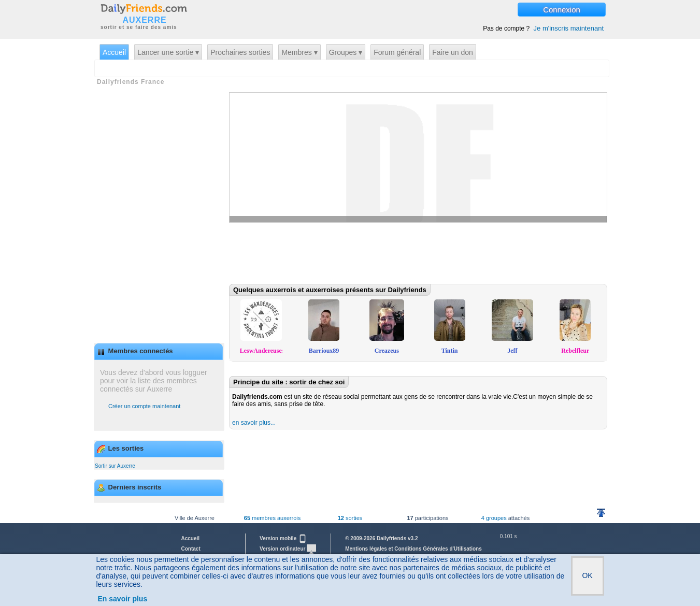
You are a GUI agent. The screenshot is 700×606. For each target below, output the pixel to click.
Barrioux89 (324, 351)
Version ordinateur (288, 549)
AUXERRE (144, 20)
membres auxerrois (272, 518)
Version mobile (283, 538)
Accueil (114, 52)
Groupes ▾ (346, 52)
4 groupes (494, 518)
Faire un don (453, 52)
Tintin (450, 351)
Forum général (397, 52)
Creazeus (387, 351)
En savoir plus (123, 599)
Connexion (562, 10)
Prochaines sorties (240, 52)
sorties (350, 518)
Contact (191, 549)
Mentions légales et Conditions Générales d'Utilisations (413, 549)
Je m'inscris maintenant (569, 28)
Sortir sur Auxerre (115, 466)
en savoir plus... (254, 423)
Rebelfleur (575, 351)
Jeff (512, 351)
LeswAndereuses (262, 351)
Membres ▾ (299, 52)
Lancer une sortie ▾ (168, 52)
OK (587, 575)
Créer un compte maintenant (144, 406)
